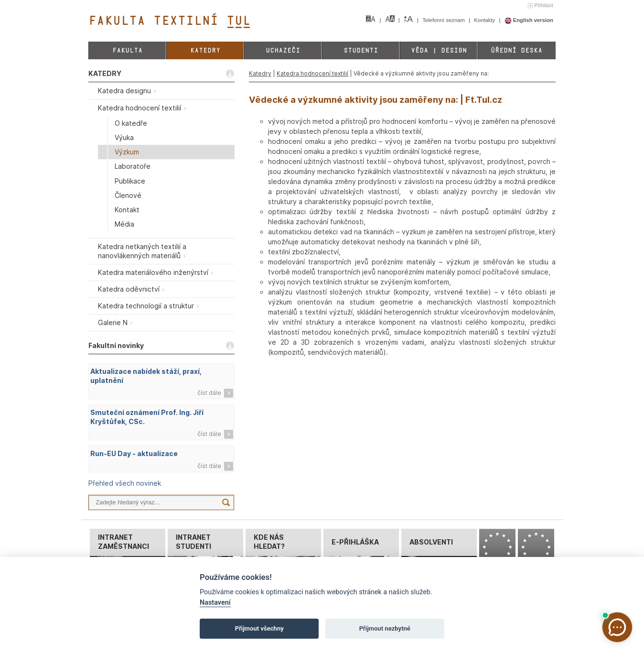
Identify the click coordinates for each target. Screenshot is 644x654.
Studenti (361, 50)
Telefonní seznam (444, 20)
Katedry (205, 50)
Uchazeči (283, 50)
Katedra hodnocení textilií (312, 73)
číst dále (209, 393)
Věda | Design (439, 50)
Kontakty (485, 20)
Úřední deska (516, 50)
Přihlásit (544, 5)
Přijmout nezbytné (385, 628)
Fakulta (127, 50)
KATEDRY (105, 73)
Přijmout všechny (259, 628)
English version (529, 20)
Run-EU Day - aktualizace (134, 453)
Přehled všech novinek (125, 483)
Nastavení (215, 603)
